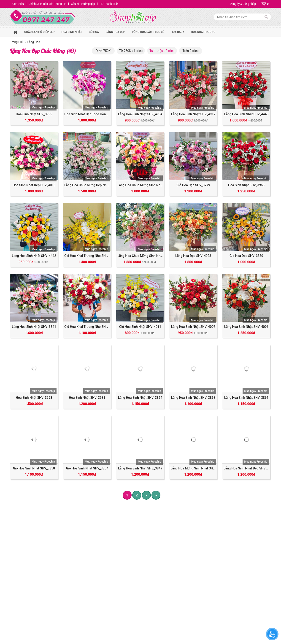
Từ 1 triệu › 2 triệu (162, 51)
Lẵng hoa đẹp (115, 32)
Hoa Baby (178, 32)
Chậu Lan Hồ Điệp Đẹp (39, 32)
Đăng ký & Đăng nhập (243, 4)
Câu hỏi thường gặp (83, 4)
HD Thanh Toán (109, 4)
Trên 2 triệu (191, 51)
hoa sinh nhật (72, 32)
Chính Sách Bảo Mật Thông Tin (47, 4)
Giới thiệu (18, 4)
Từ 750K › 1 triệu (131, 51)
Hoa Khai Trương (203, 32)
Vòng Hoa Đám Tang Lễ (148, 32)
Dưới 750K (103, 51)
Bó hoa (94, 32)
